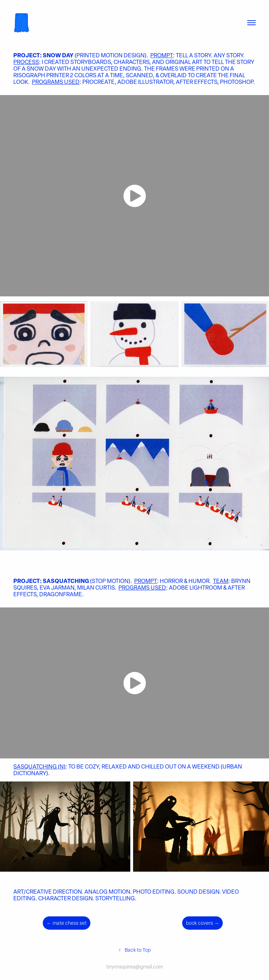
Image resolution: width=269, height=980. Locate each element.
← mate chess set (67, 923)
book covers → (202, 923)
